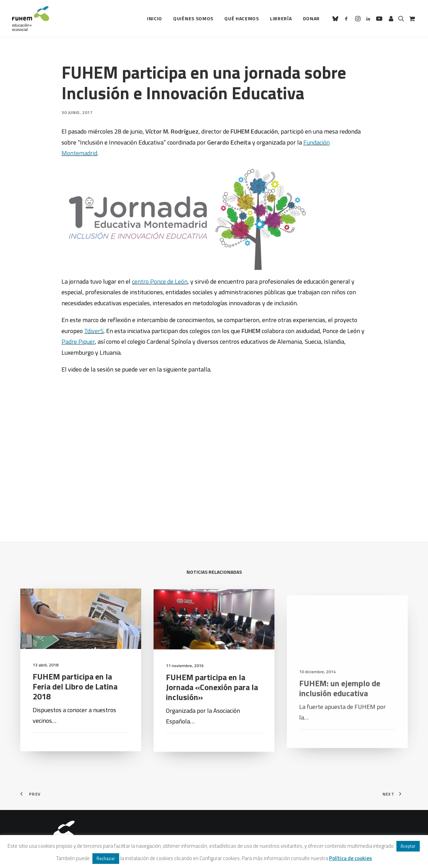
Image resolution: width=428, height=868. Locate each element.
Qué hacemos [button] (242, 18)
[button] (336, 19)
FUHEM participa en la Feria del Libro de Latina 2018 (75, 697)
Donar (312, 18)
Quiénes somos (193, 18)
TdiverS (94, 331)
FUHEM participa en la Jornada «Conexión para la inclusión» (212, 711)
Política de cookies (351, 858)
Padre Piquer (78, 341)
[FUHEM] (31, 19)
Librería (281, 18)
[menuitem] (155, 19)
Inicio (155, 18)
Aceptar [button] (408, 846)
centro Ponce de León (160, 281)
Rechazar (106, 858)
